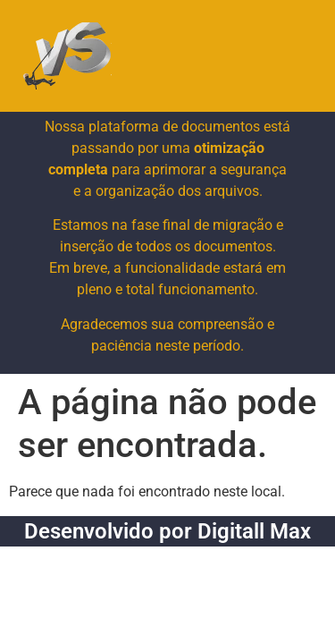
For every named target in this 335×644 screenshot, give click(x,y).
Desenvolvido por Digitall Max (167, 531)
